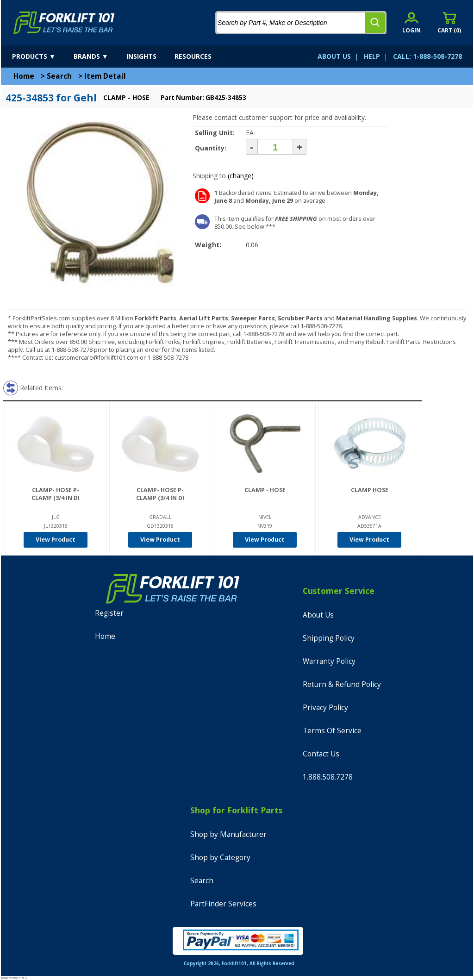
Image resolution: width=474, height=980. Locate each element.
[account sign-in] (412, 22)
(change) (241, 176)
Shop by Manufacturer (228, 834)
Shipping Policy (329, 638)
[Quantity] (275, 147)
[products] (42, 56)
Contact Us (321, 754)
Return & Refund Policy (342, 684)
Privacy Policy (325, 708)
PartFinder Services (223, 904)
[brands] (99, 56)
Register (109, 613)
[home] (64, 23)
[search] (375, 23)
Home (24, 76)
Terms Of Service (332, 731)
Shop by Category (220, 858)
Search (59, 76)
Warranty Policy (329, 661)
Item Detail (105, 76)
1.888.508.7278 (328, 777)
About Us (318, 615)
